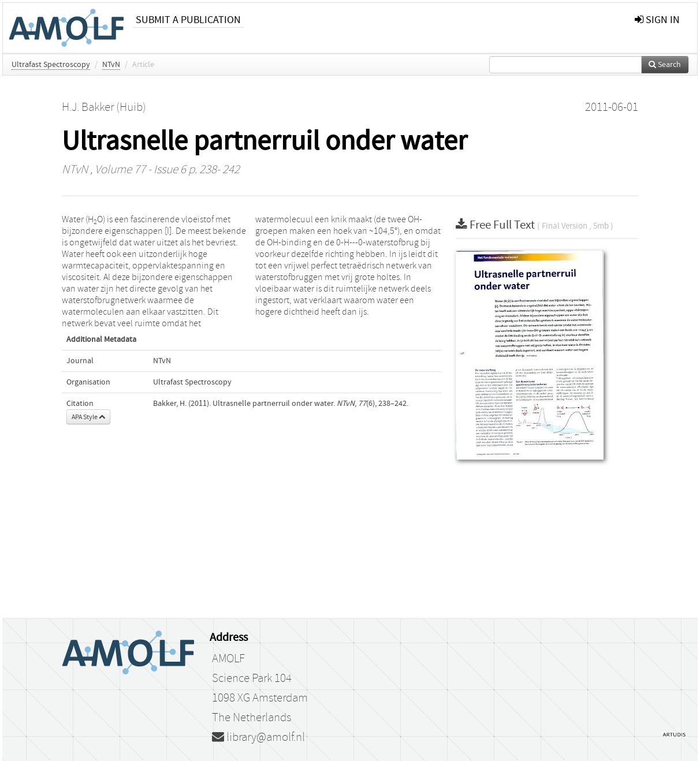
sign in (657, 20)
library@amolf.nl (258, 737)
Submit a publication (188, 20)
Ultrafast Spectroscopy (51, 65)
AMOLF (228, 659)
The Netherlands (252, 718)
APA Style (88, 417)
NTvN (111, 65)
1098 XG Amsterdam (260, 698)
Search (665, 65)
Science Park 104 (252, 678)
